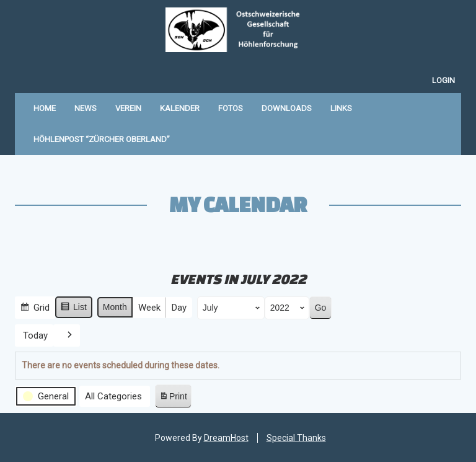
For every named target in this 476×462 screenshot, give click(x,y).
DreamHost (226, 438)
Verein (128, 108)
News (86, 108)
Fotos (231, 108)
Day (179, 308)
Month (115, 307)
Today (35, 335)
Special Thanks (296, 438)
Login (443, 80)
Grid (35, 309)
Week (149, 308)
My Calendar (238, 204)
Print (173, 398)
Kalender (180, 108)
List (73, 309)
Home (45, 108)
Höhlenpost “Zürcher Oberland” (102, 139)
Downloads (287, 108)
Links (341, 108)
